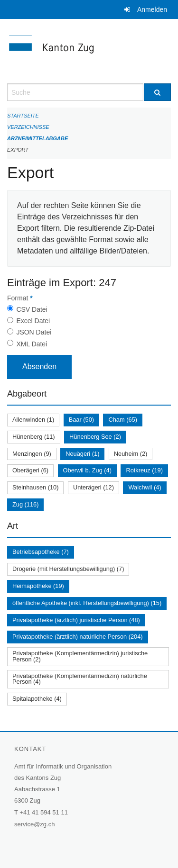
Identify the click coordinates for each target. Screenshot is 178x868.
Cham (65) (122, 420)
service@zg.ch (34, 824)
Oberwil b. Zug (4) (87, 470)
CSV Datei (32, 309)
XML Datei (32, 344)
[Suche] (158, 92)
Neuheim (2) (131, 454)
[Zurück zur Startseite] (89, 51)
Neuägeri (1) (82, 454)
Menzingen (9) (32, 454)
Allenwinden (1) (33, 420)
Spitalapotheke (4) (37, 699)
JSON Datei (34, 332)
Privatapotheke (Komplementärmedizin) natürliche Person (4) (80, 679)
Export (18, 150)
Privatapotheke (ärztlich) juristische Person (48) (76, 620)
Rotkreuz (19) (144, 470)
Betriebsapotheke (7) (41, 552)
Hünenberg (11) (34, 437)
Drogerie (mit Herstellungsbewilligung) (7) (68, 569)
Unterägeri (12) (94, 487)
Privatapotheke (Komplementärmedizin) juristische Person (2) (80, 656)
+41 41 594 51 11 (44, 812)
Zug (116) (25, 504)
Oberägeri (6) (30, 470)
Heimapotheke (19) (38, 586)
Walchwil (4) (145, 487)
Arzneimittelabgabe (37, 138)
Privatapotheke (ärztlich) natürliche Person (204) (78, 637)
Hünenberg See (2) (95, 437)
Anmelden (152, 9)
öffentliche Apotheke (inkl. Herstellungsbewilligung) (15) (87, 603)
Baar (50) (81, 420)
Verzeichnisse (28, 127)
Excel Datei (33, 321)
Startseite (23, 116)
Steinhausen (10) (35, 487)
